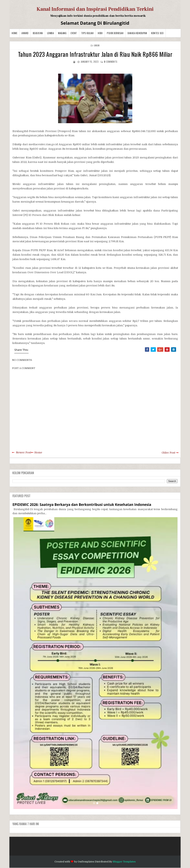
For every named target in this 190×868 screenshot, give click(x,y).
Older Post (168, 453)
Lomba (51, 33)
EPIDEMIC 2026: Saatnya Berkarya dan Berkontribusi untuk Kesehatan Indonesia (82, 504)
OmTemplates (86, 862)
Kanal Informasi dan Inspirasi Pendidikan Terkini (95, 9)
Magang (62, 33)
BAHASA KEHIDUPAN (137, 33)
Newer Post (23, 452)
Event (74, 33)
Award (25, 33)
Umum (97, 45)
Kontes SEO (157, 33)
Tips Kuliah (87, 33)
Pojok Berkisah (115, 33)
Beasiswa (38, 33)
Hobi (100, 33)
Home (14, 33)
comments (111, 62)
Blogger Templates (124, 862)
